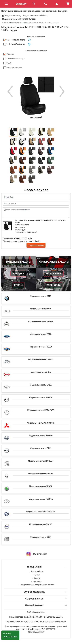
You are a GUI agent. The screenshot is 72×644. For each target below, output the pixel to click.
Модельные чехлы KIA (41, 372)
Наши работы (37, 571)
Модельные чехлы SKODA (41, 486)
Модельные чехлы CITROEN (41, 321)
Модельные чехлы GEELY (41, 347)
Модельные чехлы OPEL (41, 448)
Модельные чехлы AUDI (41, 309)
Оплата (37, 578)
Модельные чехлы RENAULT (41, 474)
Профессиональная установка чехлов (37, 585)
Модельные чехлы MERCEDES (41, 410)
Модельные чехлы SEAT (41, 537)
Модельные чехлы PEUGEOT (41, 461)
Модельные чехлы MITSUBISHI (41, 423)
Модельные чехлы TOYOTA (41, 499)
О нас (37, 575)
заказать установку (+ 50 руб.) (18, 238)
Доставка (37, 581)
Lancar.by (21, 4)
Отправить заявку (36, 245)
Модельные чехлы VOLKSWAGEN (41, 512)
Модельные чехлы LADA (41, 385)
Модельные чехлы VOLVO (41, 524)
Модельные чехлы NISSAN (41, 436)
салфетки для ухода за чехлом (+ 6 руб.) (23, 241)
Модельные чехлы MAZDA (41, 398)
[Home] (3, 16)
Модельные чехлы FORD (41, 334)
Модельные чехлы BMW (41, 296)
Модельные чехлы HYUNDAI (41, 360)
